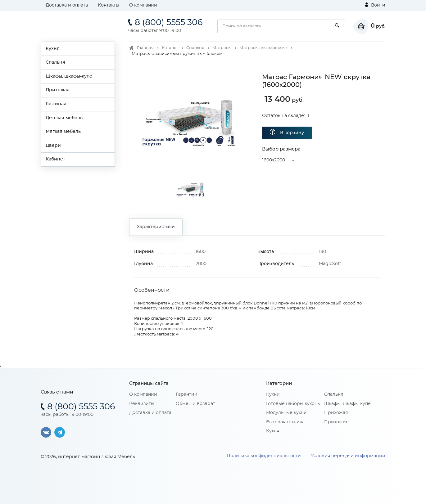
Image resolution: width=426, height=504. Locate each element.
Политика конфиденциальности (264, 456)
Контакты (109, 5)
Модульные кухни (286, 413)
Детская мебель (64, 118)
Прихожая (58, 90)
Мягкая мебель (63, 132)
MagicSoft (330, 264)
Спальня (55, 62)
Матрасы (222, 48)
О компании (143, 5)
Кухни (273, 394)
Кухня (53, 49)
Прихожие (336, 422)
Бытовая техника (285, 422)
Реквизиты (142, 404)
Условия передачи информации (348, 456)
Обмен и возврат (195, 404)
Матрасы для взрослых (263, 48)
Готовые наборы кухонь (293, 404)
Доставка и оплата (67, 5)
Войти (375, 5)
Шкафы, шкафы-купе (69, 76)
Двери (53, 146)
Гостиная (56, 104)
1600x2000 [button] (274, 160)
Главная (145, 48)
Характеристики (156, 227)
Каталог (170, 48)
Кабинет (55, 159)
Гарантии (187, 394)
